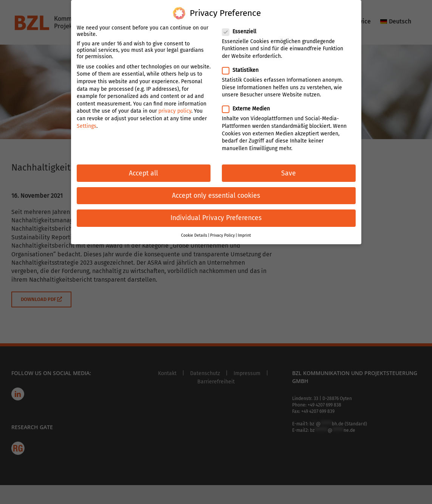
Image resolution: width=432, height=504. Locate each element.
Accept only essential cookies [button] (216, 191)
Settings (87, 121)
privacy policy (175, 106)
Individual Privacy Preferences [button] (216, 213)
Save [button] (289, 168)
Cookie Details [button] (194, 230)
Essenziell (242, 27)
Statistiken (243, 65)
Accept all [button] (143, 168)
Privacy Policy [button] (222, 230)
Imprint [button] (244, 230)
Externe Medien (249, 104)
